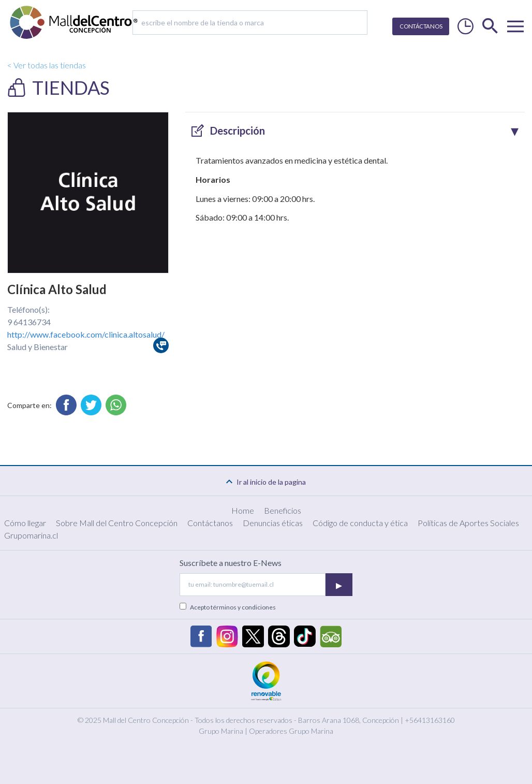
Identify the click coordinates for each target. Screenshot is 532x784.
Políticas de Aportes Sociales (468, 523)
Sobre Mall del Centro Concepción (117, 523)
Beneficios (283, 510)
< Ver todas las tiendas (47, 65)
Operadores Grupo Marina (291, 731)
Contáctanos (210, 523)
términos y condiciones (243, 607)
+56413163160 (430, 720)
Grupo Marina (221, 731)
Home (243, 510)
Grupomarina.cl (31, 535)
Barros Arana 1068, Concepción (349, 720)
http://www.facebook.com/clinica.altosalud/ (86, 334)
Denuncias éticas (273, 523)
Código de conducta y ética (360, 523)
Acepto (233, 607)
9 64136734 (29, 322)
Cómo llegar (25, 523)
